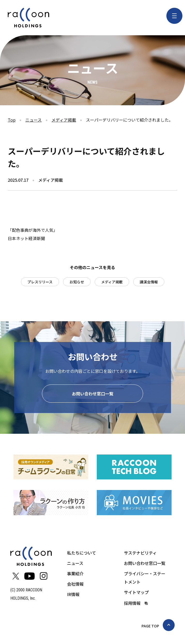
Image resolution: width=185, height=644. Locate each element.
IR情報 (73, 595)
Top (12, 120)
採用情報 (132, 604)
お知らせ (77, 282)
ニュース (34, 120)
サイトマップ (136, 593)
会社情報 (75, 585)
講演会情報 (149, 282)
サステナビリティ (140, 554)
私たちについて (82, 554)
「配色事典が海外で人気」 (33, 230)
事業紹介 (75, 574)
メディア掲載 (64, 120)
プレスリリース (40, 282)
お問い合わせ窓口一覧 (93, 395)
